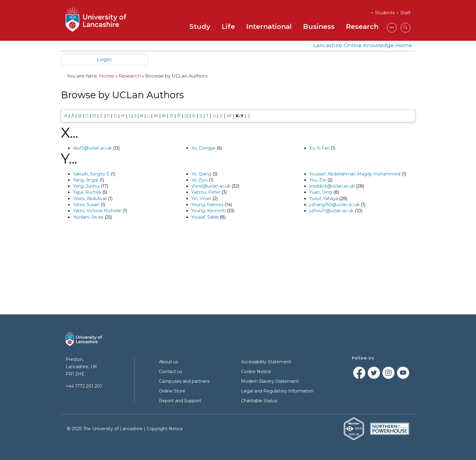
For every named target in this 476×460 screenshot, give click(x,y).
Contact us (171, 372)
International (269, 27)
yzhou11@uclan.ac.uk (331, 211)
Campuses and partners (184, 381)
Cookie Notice (256, 372)
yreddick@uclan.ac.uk (332, 186)
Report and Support (180, 401)
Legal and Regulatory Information (277, 391)
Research (362, 27)
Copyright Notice (165, 429)
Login (104, 59)
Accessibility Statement (266, 362)
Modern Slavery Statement (270, 381)
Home (107, 76)
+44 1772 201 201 (84, 386)
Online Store (172, 391)
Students (385, 13)
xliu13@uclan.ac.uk (92, 148)
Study (200, 27)
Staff (405, 13)
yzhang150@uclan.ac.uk (334, 205)
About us (169, 362)
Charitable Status (259, 401)
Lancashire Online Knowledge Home (363, 45)
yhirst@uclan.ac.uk (211, 186)
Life (228, 27)
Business (319, 27)
